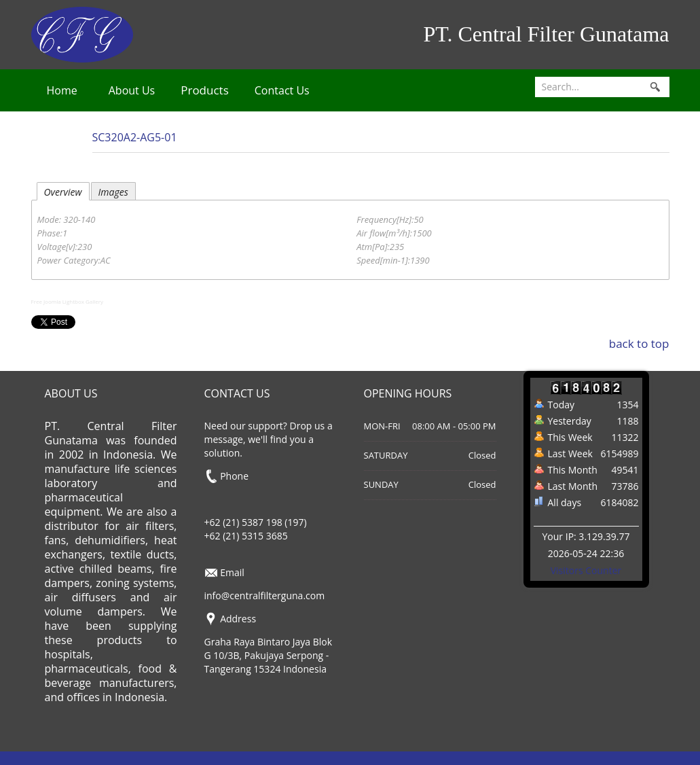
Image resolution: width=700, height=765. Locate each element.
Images (113, 192)
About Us (132, 90)
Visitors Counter (586, 570)
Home (62, 90)
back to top (639, 343)
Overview (63, 192)
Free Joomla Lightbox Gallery (68, 301)
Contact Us (282, 90)
